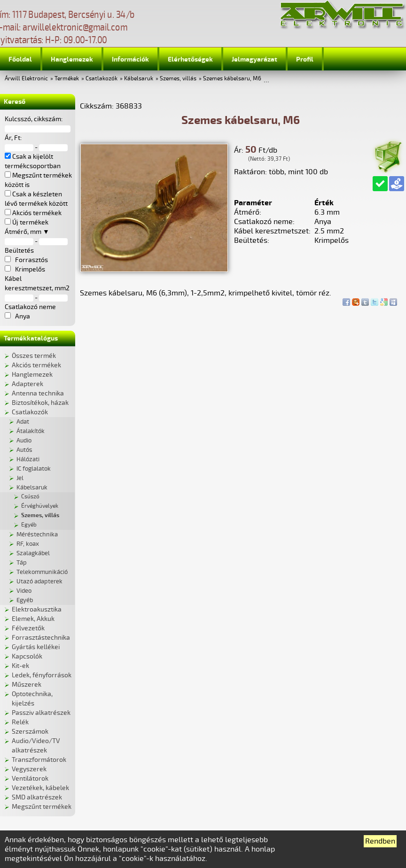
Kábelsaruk (139, 79)
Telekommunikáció (42, 572)
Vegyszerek (29, 769)
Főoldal (20, 59)
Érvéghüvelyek (40, 506)
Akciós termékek (36, 365)
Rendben (380, 841)
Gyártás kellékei (36, 647)
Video (24, 591)
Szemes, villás (178, 79)
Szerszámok (30, 732)
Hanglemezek (72, 59)
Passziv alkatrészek (41, 713)
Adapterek (27, 384)
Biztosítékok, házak (40, 403)
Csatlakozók (101, 79)
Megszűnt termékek (42, 807)
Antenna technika (38, 393)
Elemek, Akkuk (33, 619)
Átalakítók (31, 431)
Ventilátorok (30, 779)
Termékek (67, 79)
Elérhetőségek (190, 59)
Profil (305, 59)
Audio (24, 441)
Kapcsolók (27, 656)
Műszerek (27, 685)
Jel (20, 478)
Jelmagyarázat (254, 59)
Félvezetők (28, 628)
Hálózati (28, 459)
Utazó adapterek (39, 581)
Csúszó (30, 497)
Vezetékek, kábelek (40, 788)
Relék (20, 722)
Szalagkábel (33, 553)
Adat (23, 422)
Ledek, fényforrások (42, 675)
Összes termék (34, 356)
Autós (24, 450)
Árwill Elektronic (26, 79)
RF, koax (28, 544)
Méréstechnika (37, 535)
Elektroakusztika (37, 609)
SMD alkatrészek (37, 797)
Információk (130, 59)
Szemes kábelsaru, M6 (232, 79)
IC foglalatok (34, 469)
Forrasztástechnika (41, 638)
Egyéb (29, 525)
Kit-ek (20, 666)
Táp (22, 563)
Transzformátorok (39, 760)
